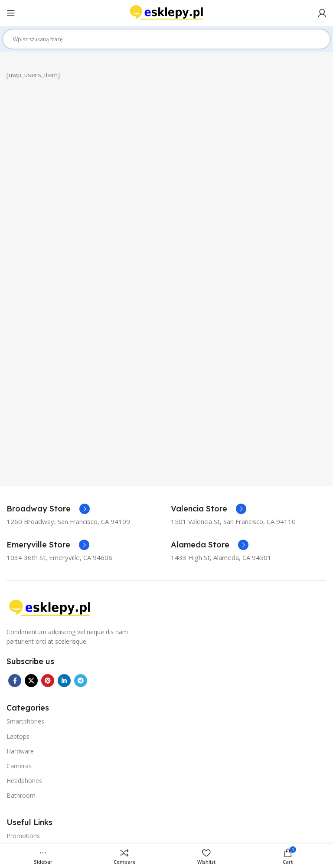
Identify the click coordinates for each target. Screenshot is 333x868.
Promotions (23, 836)
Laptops (18, 736)
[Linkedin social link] (64, 681)
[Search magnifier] (320, 42)
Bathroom (21, 795)
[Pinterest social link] (48, 681)
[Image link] (50, 607)
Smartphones (25, 721)
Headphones (24, 781)
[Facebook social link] (15, 681)
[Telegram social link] (81, 681)
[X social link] (31, 681)
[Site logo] (166, 12)
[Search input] (163, 39)
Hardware (20, 751)
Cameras (19, 766)
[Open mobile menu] (11, 13)
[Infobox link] (48, 509)
